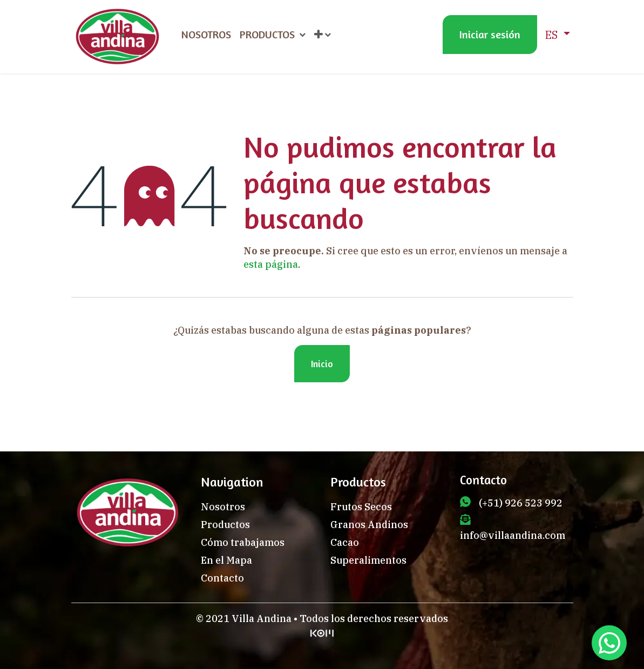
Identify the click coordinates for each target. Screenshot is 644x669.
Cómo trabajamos (243, 542)
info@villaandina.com (513, 535)
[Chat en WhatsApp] (609, 643)
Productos (225, 525)
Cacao (345, 542)
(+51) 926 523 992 (521, 503)
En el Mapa (226, 560)
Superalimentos (368, 560)
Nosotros (223, 507)
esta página (271, 264)
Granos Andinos (369, 525)
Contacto (222, 578)
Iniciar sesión (490, 34)
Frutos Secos (361, 507)
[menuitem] (206, 35)
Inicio (322, 363)
